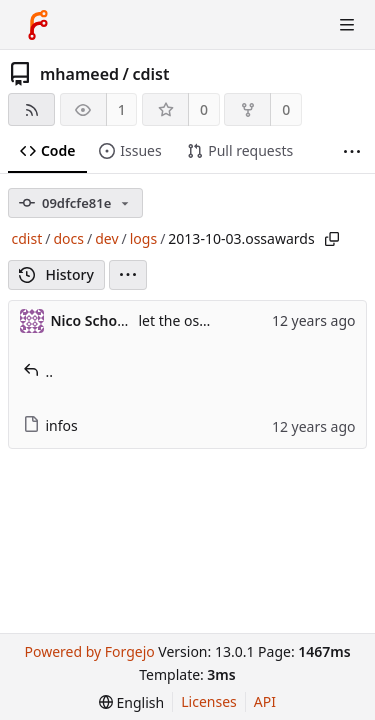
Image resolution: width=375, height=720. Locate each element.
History (56, 274)
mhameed (79, 74)
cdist (150, 74)
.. (38, 371)
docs (68, 238)
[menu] (128, 275)
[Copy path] (332, 239)
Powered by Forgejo (89, 651)
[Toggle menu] (347, 25)
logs (143, 238)
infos (50, 425)
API (265, 701)
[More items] (352, 151)
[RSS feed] (31, 109)
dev (106, 238)
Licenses (209, 701)
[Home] (38, 25)
